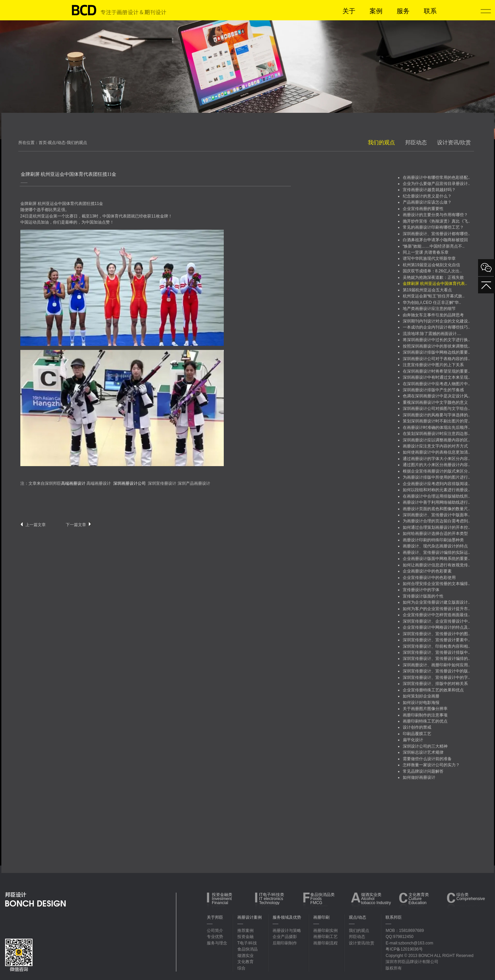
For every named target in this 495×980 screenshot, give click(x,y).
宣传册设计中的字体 (421, 590)
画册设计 (103, 483)
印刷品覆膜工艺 (417, 734)
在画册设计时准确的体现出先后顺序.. (437, 428)
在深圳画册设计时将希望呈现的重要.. (437, 371)
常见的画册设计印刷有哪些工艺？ (433, 227)
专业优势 (215, 937)
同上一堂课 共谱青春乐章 (426, 252)
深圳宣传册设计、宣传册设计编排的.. (437, 659)
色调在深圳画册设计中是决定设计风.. (437, 396)
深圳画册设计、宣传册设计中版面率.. (437, 515)
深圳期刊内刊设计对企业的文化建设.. (437, 321)
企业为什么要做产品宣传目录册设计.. (437, 184)
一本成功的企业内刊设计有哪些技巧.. (437, 327)
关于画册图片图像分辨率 (425, 709)
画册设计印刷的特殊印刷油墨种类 (433, 540)
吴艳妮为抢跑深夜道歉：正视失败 (433, 277)
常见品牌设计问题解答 (423, 771)
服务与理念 (217, 943)
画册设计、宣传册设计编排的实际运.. (437, 552)
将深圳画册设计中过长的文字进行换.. (437, 340)
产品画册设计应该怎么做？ (427, 202)
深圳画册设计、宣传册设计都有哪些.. (437, 234)
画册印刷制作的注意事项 (425, 715)
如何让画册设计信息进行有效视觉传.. (437, 565)
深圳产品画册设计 (194, 483)
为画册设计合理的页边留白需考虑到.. (437, 521)
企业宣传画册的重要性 (423, 209)
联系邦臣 (394, 917)
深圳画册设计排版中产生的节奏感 (433, 390)
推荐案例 (245, 931)
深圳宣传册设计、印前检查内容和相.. (437, 646)
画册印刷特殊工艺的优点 (425, 721)
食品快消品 (248, 949)
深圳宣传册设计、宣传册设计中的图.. (437, 634)
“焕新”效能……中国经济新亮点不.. (434, 246)
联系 (430, 11)
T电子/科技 (247, 943)
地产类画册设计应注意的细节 (429, 309)
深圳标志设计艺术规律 (423, 752)
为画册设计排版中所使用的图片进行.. (437, 477)
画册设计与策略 (287, 931)
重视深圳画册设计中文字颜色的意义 (435, 402)
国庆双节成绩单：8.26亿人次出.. (432, 271)
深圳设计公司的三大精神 (425, 746)
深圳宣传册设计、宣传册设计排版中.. (437, 652)
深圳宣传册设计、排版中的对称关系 (435, 684)
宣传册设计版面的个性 (423, 596)
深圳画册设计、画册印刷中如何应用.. (437, 665)
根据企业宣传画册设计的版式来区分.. (437, 471)
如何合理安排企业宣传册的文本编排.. (437, 584)
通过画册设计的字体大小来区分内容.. (437, 459)
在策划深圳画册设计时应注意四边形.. (437, 434)
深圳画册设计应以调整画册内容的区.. (437, 440)
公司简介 (215, 931)
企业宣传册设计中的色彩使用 (429, 578)
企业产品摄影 (285, 937)
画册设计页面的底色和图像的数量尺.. (437, 509)
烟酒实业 (245, 956)
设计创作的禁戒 (417, 727)
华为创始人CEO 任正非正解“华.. (432, 303)
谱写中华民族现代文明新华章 (429, 258)
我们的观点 (381, 142)
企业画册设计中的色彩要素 (427, 571)
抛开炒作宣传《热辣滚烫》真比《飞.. (437, 221)
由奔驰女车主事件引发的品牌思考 (433, 315)
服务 (403, 11)
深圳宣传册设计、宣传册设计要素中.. (437, 640)
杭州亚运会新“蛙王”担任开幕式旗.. (434, 296)
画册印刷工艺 (325, 937)
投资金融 (245, 937)
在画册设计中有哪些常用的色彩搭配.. (437, 178)
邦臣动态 (416, 142)
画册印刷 (321, 917)
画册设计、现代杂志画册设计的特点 (435, 546)
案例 (376, 11)
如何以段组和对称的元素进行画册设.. (437, 490)
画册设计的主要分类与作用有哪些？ (435, 215)
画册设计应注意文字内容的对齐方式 (435, 446)
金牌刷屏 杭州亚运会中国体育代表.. (435, 284)
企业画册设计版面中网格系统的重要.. (437, 559)
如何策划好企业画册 (421, 696)
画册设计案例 (250, 917)
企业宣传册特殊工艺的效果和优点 (433, 690)
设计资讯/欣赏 (454, 142)
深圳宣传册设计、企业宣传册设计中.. (437, 621)
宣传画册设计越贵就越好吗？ (429, 190)
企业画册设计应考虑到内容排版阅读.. (437, 484)
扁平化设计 (413, 740)
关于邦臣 (215, 917)
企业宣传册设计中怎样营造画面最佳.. (437, 615)
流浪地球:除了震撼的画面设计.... (432, 334)
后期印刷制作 (285, 943)
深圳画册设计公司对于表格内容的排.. (437, 359)
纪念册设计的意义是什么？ (427, 196)
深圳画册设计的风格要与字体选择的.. (437, 415)
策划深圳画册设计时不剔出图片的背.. (437, 421)
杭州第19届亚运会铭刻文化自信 (431, 265)
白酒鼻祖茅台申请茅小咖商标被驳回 (435, 240)
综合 (241, 968)
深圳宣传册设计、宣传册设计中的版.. (437, 671)
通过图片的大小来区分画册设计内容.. (437, 465)
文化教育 (245, 962)
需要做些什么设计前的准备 (427, 759)
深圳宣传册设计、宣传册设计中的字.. (437, 677)
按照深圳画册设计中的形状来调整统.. (437, 346)
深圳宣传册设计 (162, 483)
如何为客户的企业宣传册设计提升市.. (437, 609)
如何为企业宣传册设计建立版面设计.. (437, 602)
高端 (91, 483)
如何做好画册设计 (419, 777)
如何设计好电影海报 (421, 703)
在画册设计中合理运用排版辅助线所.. (437, 496)
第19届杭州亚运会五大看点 (427, 290)
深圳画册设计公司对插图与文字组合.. (437, 409)
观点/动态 (358, 917)
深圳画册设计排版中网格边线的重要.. (437, 352)
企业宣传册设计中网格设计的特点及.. (437, 627)
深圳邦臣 (65, 483)
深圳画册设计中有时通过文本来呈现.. (437, 377)
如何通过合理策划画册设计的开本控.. (437, 527)
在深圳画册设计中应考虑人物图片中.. (437, 384)
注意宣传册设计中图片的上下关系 (433, 365)
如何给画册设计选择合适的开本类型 (435, 534)
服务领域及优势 (287, 917)
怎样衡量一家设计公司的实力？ (431, 765)
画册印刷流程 (325, 943)
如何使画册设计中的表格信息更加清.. (437, 452)
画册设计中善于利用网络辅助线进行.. (437, 502)
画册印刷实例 (325, 931)
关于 (349, 11)
